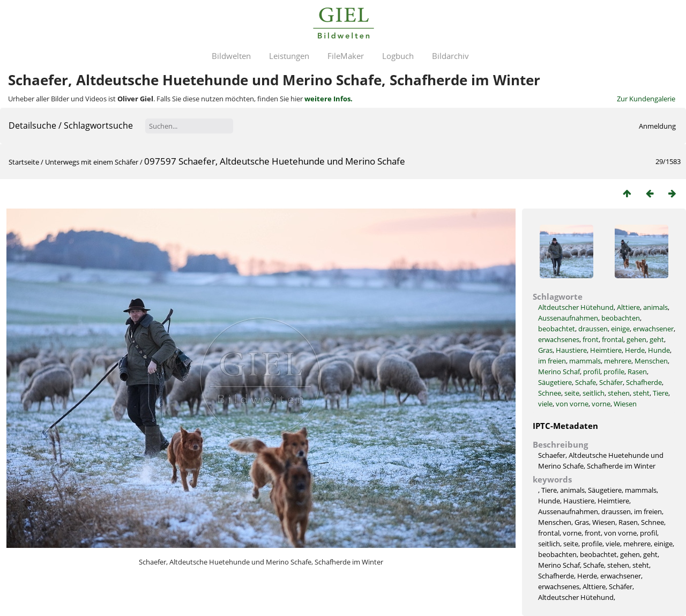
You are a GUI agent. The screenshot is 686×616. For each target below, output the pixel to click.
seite (572, 393)
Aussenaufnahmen (568, 318)
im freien (552, 361)
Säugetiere (555, 382)
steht (641, 393)
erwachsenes (559, 339)
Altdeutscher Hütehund (576, 307)
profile (614, 372)
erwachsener (653, 329)
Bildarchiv (450, 56)
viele (545, 404)
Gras (545, 350)
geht (657, 339)
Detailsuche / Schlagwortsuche (71, 125)
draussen (593, 329)
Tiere (661, 393)
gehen (636, 339)
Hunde (659, 350)
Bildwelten (231, 56)
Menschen (651, 361)
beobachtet (557, 329)
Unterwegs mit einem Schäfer (92, 162)
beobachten (621, 318)
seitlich (594, 393)
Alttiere (628, 307)
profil (592, 372)
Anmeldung (657, 126)
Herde (635, 350)
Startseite (24, 162)
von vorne (572, 404)
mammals (585, 361)
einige (620, 329)
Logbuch (398, 56)
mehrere (618, 361)
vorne (601, 404)
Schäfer (611, 382)
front (591, 339)
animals (655, 307)
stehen (619, 393)
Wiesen (625, 404)
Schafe (586, 382)
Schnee (550, 393)
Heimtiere (606, 350)
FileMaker (346, 56)
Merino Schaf (559, 372)
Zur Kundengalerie (646, 99)
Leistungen (289, 56)
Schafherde (644, 382)
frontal (613, 339)
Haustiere (571, 350)
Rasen (637, 372)
